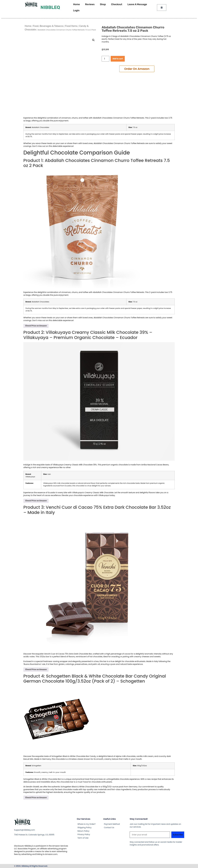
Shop (103, 4)
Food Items (71, 26)
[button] (93, 40)
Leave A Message (137, 4)
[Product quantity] (106, 59)
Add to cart (118, 59)
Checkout (117, 4)
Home (76, 4)
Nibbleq (50, 7)
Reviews (90, 4)
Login (76, 10)
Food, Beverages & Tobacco (48, 26)
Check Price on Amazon (36, 326)
